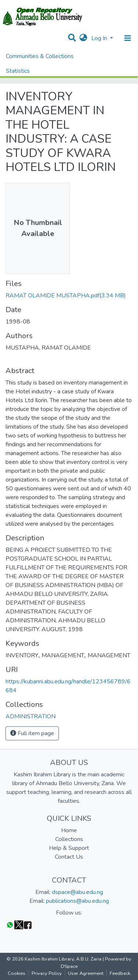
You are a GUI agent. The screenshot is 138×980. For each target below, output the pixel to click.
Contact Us (69, 857)
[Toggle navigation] (128, 38)
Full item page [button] (32, 733)
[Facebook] (28, 925)
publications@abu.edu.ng (77, 901)
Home (69, 830)
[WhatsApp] (10, 925)
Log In (100, 38)
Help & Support (69, 848)
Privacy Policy (47, 973)
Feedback (120, 973)
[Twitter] (19, 925)
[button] (83, 38)
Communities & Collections (40, 56)
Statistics (18, 71)
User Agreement (86, 973)
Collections (69, 839)
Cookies (17, 973)
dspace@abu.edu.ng (77, 892)
